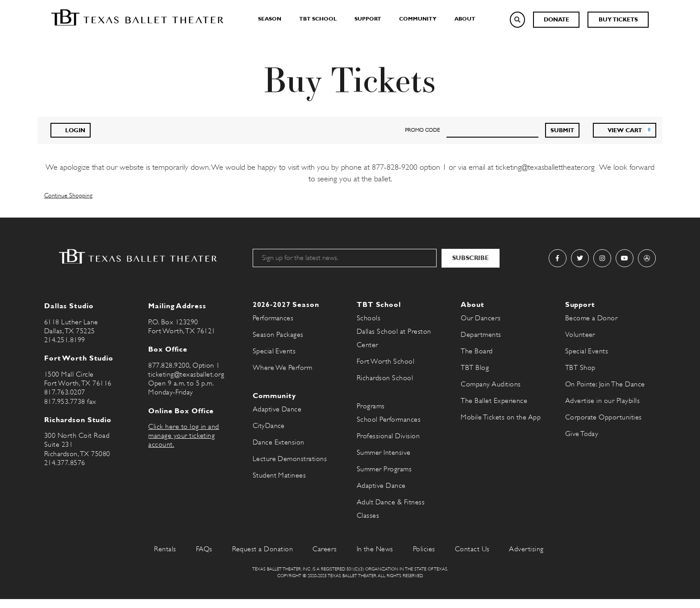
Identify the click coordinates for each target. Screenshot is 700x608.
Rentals (165, 549)
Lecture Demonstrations (290, 459)
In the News (375, 549)
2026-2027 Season (286, 304)
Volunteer (580, 335)
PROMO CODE (422, 130)
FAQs (204, 549)
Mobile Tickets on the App (501, 417)
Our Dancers (481, 318)
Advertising (526, 549)
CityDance (269, 426)
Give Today (582, 434)
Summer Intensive (384, 453)
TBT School (318, 19)
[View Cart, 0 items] (625, 130)
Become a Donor (592, 318)
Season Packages (278, 335)
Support (368, 19)
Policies (424, 549)
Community (418, 19)
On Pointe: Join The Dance (605, 384)
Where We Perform (283, 368)
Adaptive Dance (277, 409)
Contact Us (472, 549)
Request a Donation (263, 549)
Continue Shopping (68, 195)
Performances (273, 318)
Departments (481, 335)
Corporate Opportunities (604, 417)
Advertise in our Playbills (602, 401)
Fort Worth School (385, 361)
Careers (325, 549)
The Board (477, 351)
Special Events (274, 351)
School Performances (389, 419)
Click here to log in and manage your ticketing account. (184, 436)
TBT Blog (475, 368)
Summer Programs (384, 469)
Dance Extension (279, 442)
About (465, 19)
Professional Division (388, 436)
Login (71, 130)
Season (270, 19)
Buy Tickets (618, 19)
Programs (371, 406)
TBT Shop (580, 368)
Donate (556, 19)
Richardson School (385, 378)
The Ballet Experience (494, 401)
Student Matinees (279, 475)
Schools (369, 318)
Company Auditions (491, 384)
